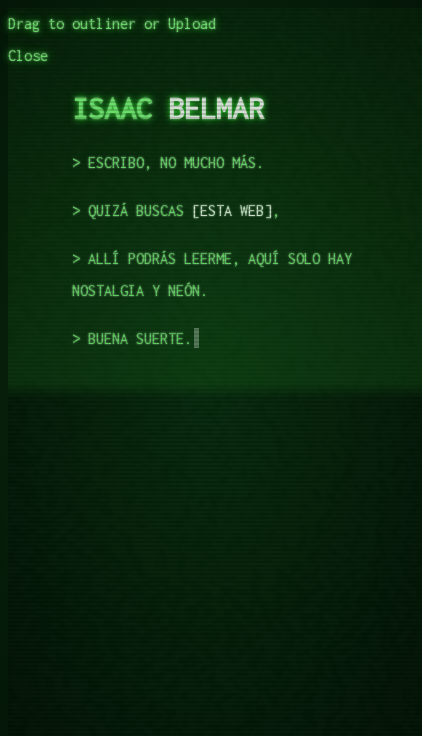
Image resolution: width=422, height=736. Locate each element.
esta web (232, 210)
